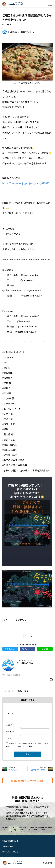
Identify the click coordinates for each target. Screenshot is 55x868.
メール (10, 732)
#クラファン (21, 620)
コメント (9, 713)
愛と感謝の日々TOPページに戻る (27, 781)
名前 (9, 725)
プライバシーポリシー (11, 852)
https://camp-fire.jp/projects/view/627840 (26, 183)
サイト (8, 738)
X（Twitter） (10, 649)
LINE (45, 649)
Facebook (27, 649)
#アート (8, 620)
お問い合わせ (8, 846)
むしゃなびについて (10, 841)
